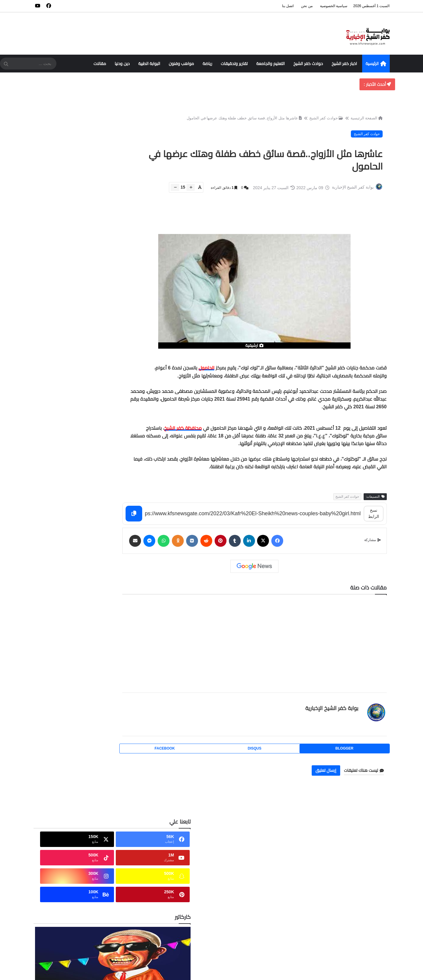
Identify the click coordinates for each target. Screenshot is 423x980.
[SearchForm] (6, 64)
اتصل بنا (288, 6)
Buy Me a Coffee (84, 389)
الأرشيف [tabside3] (50, 410)
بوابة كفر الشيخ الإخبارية (330, 713)
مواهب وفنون (182, 64)
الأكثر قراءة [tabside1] (117, 410)
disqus (267, 754)
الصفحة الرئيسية (365, 120)
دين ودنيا (122, 64)
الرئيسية (376, 64)
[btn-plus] (189, 192)
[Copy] (159, 519)
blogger (349, 754)
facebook (185, 754)
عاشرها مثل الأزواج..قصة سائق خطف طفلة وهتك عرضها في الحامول (243, 120)
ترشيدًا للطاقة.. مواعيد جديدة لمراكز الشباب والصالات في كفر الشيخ (67, 588)
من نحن (307, 6)
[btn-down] (174, 192)
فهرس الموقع (369, 858)
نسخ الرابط (373, 519)
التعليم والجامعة (270, 64)
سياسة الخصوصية (367, 868)
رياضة (207, 64)
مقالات (100, 64)
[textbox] (267, 423)
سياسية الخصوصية (334, 6)
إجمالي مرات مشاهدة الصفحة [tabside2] (84, 411)
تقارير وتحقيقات (234, 64)
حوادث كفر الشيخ (308, 64)
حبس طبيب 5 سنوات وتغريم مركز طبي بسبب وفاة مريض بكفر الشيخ (70, 486)
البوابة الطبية (149, 64)
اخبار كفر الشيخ (344, 64)
